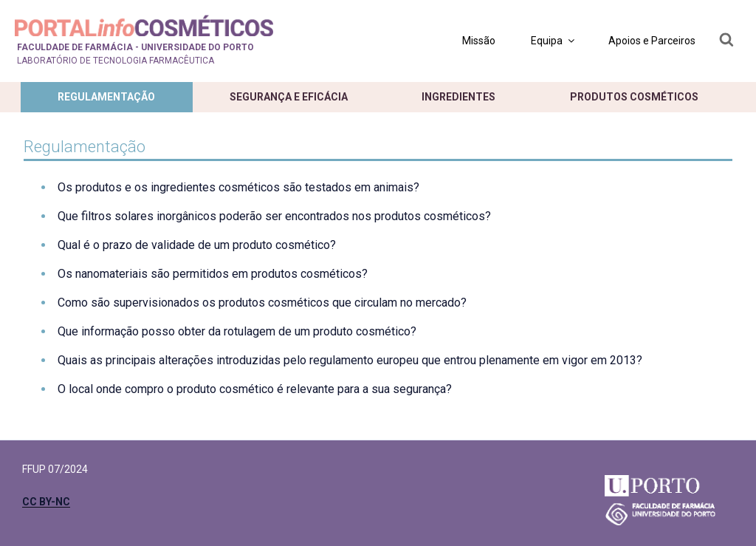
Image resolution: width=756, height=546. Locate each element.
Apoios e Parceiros (652, 41)
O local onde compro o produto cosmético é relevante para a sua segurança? (255, 389)
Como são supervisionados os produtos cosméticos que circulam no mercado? (262, 303)
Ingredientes (458, 97)
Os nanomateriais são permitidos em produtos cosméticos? (213, 274)
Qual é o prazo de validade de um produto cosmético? (197, 245)
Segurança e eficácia (289, 97)
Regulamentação (106, 97)
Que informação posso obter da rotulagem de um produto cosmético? (237, 331)
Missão (479, 41)
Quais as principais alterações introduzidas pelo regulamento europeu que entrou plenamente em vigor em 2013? (350, 360)
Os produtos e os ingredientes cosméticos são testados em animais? (238, 187)
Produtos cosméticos (634, 97)
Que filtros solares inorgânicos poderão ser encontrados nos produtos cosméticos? (274, 216)
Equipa (554, 41)
